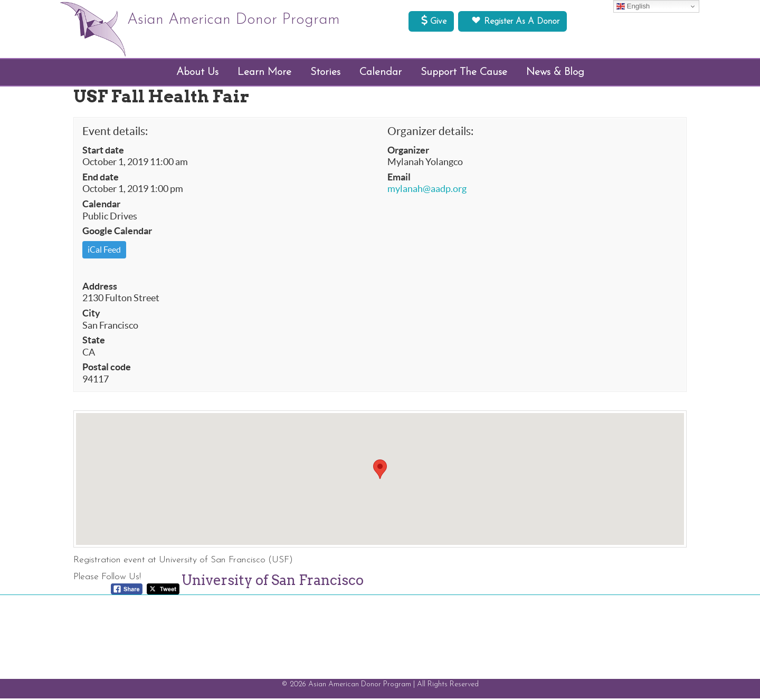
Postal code (107, 369)
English (633, 6)
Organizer (408, 152)
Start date (103, 152)
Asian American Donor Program (245, 21)
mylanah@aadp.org (427, 190)
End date (101, 179)
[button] (380, 471)
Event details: (115, 133)
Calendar (101, 206)
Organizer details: (430, 133)
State (94, 342)
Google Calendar (117, 233)
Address (100, 288)
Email (399, 179)
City (91, 315)
